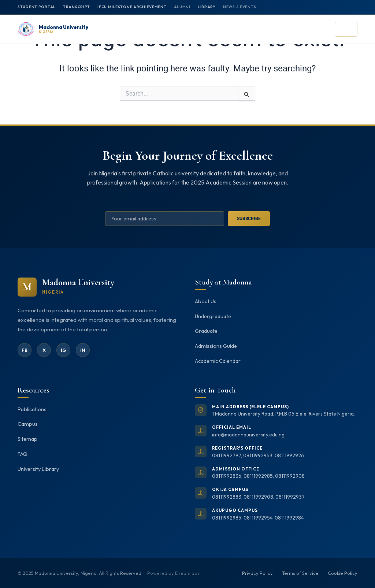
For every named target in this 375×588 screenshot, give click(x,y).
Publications (32, 409)
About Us (206, 301)
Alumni (182, 7)
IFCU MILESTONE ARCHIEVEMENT (132, 7)
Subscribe (249, 219)
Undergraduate (213, 316)
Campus (28, 424)
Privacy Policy (257, 573)
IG (64, 350)
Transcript (77, 7)
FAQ (23, 454)
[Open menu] (346, 29)
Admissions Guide (216, 346)
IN (83, 350)
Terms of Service (300, 573)
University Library (38, 469)
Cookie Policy (343, 573)
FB (25, 350)
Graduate (206, 331)
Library (207, 7)
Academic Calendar (218, 361)
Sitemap (27, 439)
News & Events (240, 7)
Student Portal (37, 7)
